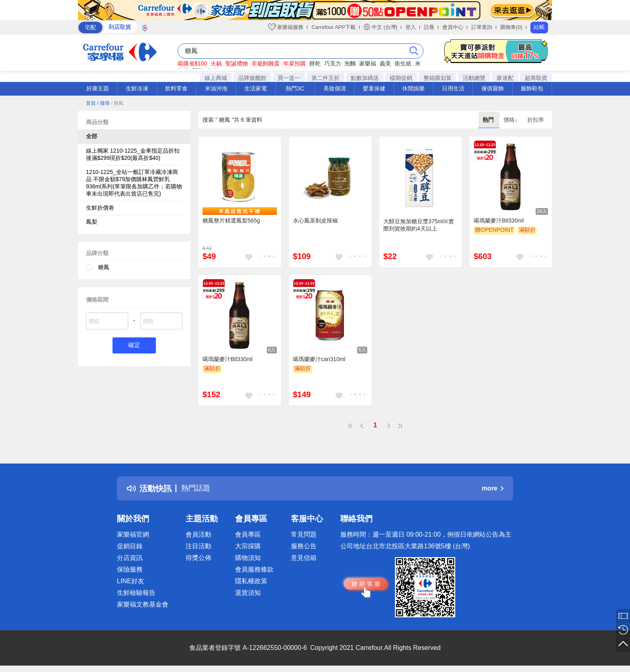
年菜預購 (295, 63)
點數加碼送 (365, 78)
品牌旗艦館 (252, 78)
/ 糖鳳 (117, 103)
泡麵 (350, 63)
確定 (134, 346)
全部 (92, 136)
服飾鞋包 (532, 88)
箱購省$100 (192, 63)
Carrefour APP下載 (333, 27)
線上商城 (216, 78)
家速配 (505, 78)
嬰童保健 (374, 88)
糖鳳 (104, 267)
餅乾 (315, 63)
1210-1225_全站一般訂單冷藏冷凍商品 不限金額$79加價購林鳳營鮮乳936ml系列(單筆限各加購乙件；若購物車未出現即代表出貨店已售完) (134, 183)
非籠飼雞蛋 (266, 63)
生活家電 (256, 88)
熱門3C (295, 88)
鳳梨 (92, 222)
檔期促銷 (401, 78)
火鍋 (216, 63)
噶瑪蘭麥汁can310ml (319, 359)
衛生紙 (403, 63)
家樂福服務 (286, 27)
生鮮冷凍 (137, 88)
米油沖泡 (216, 88)
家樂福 (368, 63)
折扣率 (536, 120)
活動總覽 (474, 78)
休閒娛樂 (413, 88)
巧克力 (333, 63)
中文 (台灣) (380, 27)
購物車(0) (511, 27)
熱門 (489, 120)
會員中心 (453, 27)
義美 (385, 63)
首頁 (91, 103)
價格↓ (511, 120)
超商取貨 (536, 78)
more (493, 488)
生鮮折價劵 (100, 208)
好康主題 (98, 88)
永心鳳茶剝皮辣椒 (315, 221)
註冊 (429, 27)
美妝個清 (335, 88)
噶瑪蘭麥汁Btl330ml (499, 221)
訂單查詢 (482, 27)
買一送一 (289, 78)
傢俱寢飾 (493, 88)
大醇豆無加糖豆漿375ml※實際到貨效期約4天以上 (419, 225)
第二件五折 (325, 78)
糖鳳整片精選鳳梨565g (231, 221)
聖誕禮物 (237, 63)
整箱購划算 (438, 78)
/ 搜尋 (103, 103)
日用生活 (453, 88)
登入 (411, 27)
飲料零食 (176, 88)
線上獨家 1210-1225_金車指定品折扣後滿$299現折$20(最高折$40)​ (133, 154)
